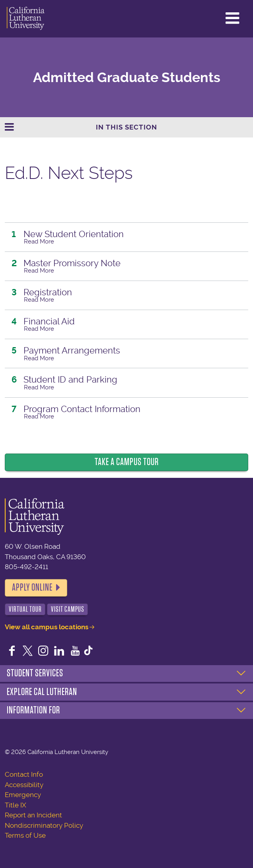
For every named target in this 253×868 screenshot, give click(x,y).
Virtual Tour (25, 609)
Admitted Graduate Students (127, 78)
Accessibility (24, 785)
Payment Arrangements (72, 350)
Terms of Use (25, 835)
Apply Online (32, 587)
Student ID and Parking (70, 379)
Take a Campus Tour (127, 462)
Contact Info (24, 774)
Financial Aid (49, 321)
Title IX (16, 805)
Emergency (23, 795)
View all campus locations (47, 627)
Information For (33, 710)
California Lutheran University (26, 19)
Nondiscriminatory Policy (44, 825)
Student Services (35, 673)
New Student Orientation (74, 234)
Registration (48, 292)
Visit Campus (68, 609)
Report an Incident (33, 815)
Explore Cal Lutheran (42, 692)
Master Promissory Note (72, 263)
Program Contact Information (82, 409)
